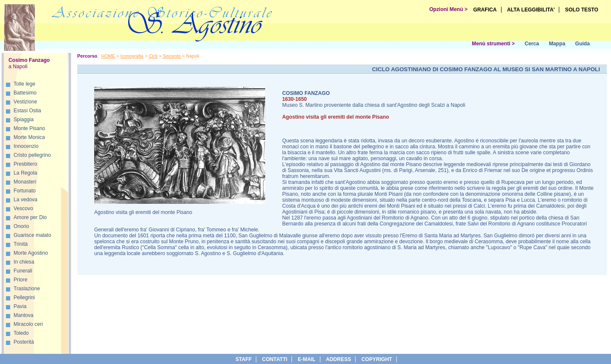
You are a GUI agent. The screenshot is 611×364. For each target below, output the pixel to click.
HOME (108, 56)
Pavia (20, 306)
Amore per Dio (30, 217)
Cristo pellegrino (32, 155)
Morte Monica (29, 137)
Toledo (21, 333)
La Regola (25, 173)
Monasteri (25, 182)
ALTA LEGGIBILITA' (531, 10)
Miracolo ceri (28, 324)
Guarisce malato (32, 235)
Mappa (557, 44)
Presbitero (25, 164)
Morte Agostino (31, 253)
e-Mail (307, 359)
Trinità (21, 244)
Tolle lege (24, 84)
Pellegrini (24, 297)
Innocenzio (26, 146)
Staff (244, 359)
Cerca (532, 44)
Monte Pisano (29, 128)
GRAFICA (485, 10)
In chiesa (24, 262)
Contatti (275, 359)
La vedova (25, 200)
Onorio (21, 226)
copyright (377, 359)
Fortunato (25, 191)
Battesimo (25, 93)
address (338, 359)
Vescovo (23, 208)
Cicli (153, 56)
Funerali (23, 271)
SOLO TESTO (582, 10)
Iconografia (132, 56)
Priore (20, 280)
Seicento (172, 56)
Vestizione (25, 102)
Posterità (24, 342)
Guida (583, 44)
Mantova (24, 315)
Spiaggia (24, 119)
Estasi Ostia (27, 111)
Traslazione (27, 289)
